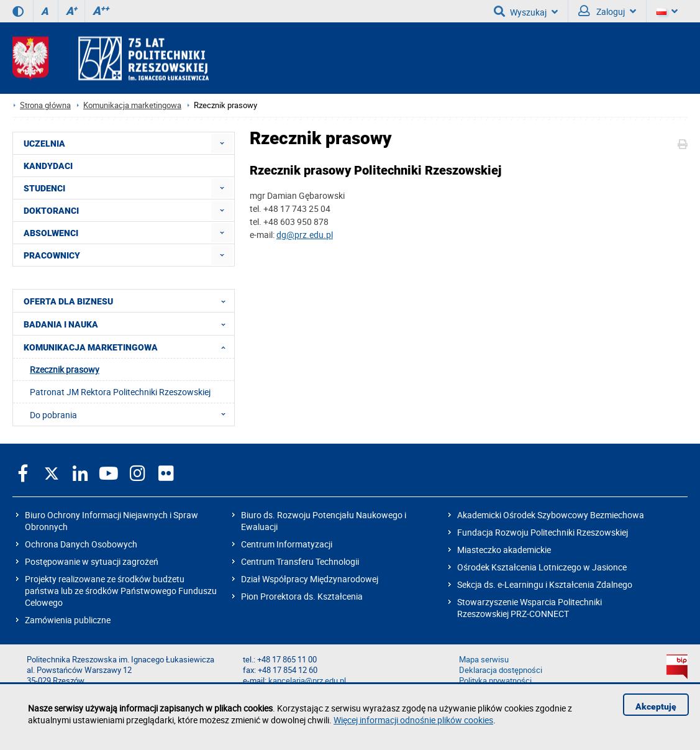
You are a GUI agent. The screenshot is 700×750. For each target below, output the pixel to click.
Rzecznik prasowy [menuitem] (65, 369)
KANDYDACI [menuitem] (48, 166)
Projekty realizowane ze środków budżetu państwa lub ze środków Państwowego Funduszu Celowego (121, 591)
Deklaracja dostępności (501, 670)
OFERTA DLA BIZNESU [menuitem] (128, 301)
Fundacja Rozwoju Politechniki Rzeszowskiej (543, 532)
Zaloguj (607, 11)
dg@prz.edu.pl (305, 235)
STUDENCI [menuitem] (44, 188)
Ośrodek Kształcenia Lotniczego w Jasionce (542, 567)
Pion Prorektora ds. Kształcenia (302, 596)
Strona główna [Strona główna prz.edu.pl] (45, 105)
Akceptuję (656, 707)
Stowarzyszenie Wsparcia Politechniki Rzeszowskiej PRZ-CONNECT (530, 608)
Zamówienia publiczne (68, 620)
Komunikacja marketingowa (132, 105)
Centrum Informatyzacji (287, 544)
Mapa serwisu (484, 660)
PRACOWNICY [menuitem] (52, 255)
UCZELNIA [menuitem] (44, 144)
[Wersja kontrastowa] (18, 11)
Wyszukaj (526, 11)
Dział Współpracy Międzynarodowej (310, 579)
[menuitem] (222, 143)
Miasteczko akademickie (504, 550)
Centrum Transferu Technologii (300, 561)
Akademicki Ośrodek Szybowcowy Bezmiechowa (551, 515)
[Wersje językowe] (667, 11)
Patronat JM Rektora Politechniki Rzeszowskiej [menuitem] (120, 392)
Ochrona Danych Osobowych (81, 544)
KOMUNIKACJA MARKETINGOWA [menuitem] (128, 347)
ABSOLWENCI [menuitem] (51, 233)
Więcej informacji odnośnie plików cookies (413, 720)
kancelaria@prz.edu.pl (307, 681)
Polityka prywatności (495, 681)
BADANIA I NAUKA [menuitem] (128, 324)
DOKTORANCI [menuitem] (51, 211)
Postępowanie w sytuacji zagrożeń (92, 561)
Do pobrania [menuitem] (131, 414)
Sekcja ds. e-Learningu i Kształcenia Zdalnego (545, 584)
